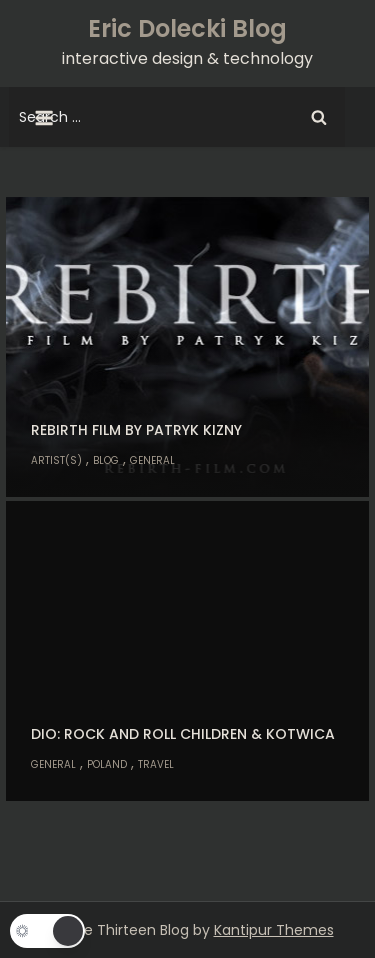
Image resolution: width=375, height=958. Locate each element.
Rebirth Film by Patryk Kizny (136, 430)
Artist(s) (56, 460)
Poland (107, 764)
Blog (106, 460)
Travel (156, 764)
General (152, 460)
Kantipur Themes (274, 930)
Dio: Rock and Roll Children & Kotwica (183, 734)
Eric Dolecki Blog (187, 28)
